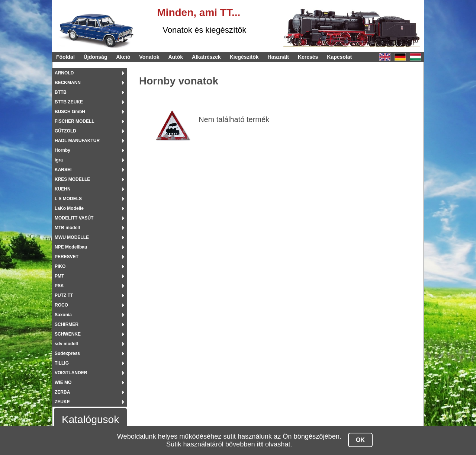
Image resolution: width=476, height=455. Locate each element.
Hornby (62, 150)
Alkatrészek (206, 57)
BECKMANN (68, 83)
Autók (176, 57)
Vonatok (149, 57)
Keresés (308, 57)
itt (260, 444)
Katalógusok (90, 419)
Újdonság (96, 57)
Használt (278, 57)
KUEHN (63, 189)
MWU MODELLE (72, 237)
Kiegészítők (244, 57)
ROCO (61, 305)
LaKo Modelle (69, 208)
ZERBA (62, 392)
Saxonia (63, 315)
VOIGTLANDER (71, 373)
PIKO (60, 266)
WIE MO (63, 382)
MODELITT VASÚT (74, 218)
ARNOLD (64, 73)
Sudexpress (67, 353)
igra (59, 160)
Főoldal (65, 57)
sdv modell (66, 344)
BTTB (61, 92)
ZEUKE (62, 402)
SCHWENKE (68, 334)
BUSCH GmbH (70, 112)
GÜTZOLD (65, 131)
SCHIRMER (67, 324)
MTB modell (67, 228)
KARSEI (63, 170)
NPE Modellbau (71, 247)
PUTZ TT (64, 295)
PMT (59, 276)
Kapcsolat (339, 57)
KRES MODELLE (72, 179)
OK (361, 440)
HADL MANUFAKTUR (77, 141)
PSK (59, 286)
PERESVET (67, 257)
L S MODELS (68, 199)
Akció (123, 57)
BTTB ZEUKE (69, 102)
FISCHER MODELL (75, 121)
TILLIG (62, 363)
